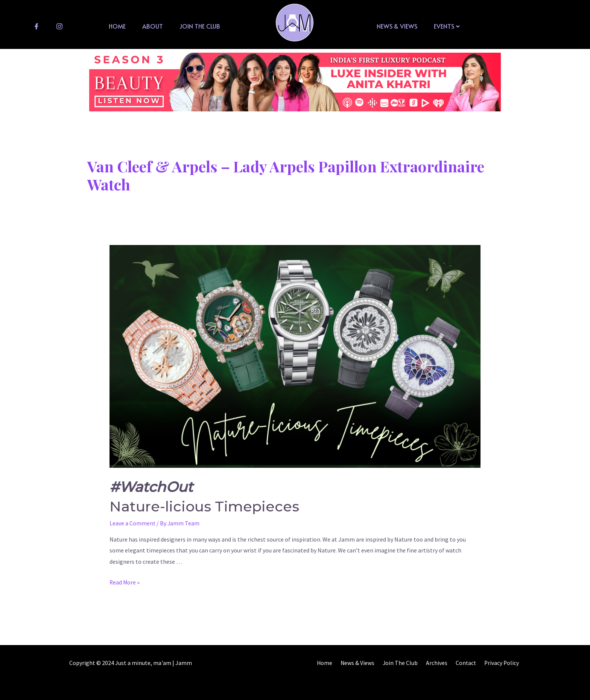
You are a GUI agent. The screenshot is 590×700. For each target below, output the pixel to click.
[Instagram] (59, 26)
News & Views (397, 26)
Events (447, 26)
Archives (442, 663)
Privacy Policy (503, 663)
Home (117, 26)
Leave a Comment (133, 523)
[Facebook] (36, 26)
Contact (469, 663)
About (153, 26)
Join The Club (200, 26)
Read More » (125, 582)
